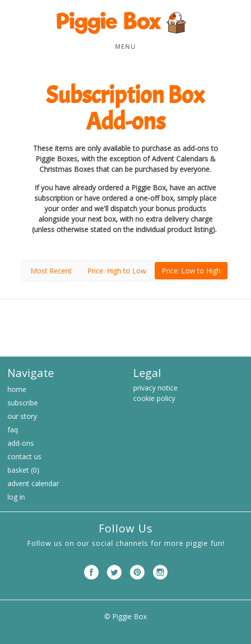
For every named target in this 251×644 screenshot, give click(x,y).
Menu (126, 47)
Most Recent (51, 271)
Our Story (22, 416)
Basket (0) (23, 470)
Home (17, 389)
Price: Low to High (191, 271)
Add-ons (21, 443)
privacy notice (155, 388)
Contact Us (24, 456)
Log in (16, 497)
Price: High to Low (117, 271)
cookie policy (154, 398)
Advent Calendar (33, 483)
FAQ (13, 430)
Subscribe (23, 403)
